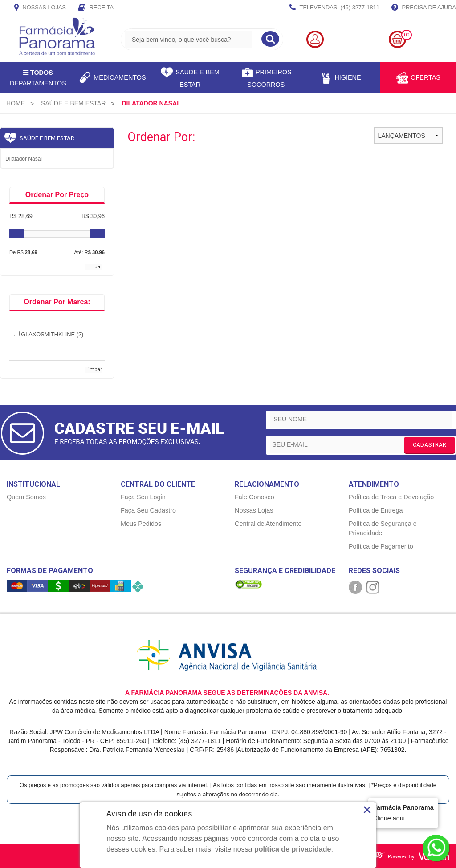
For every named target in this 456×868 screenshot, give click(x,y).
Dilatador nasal (24, 159)
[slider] (16, 234)
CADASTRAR (430, 445)
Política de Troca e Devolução (391, 497)
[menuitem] (16, 103)
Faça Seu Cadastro (148, 510)
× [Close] (367, 810)
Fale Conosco (254, 497)
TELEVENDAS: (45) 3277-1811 (334, 8)
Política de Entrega (376, 510)
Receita (96, 8)
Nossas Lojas (40, 8)
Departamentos (38, 78)
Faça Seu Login (143, 497)
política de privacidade (293, 849)
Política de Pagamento (381, 546)
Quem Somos (26, 497)
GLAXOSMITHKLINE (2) (49, 334)
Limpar (94, 267)
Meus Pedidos (141, 524)
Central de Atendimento (268, 524)
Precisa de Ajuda (424, 8)
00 (407, 35)
